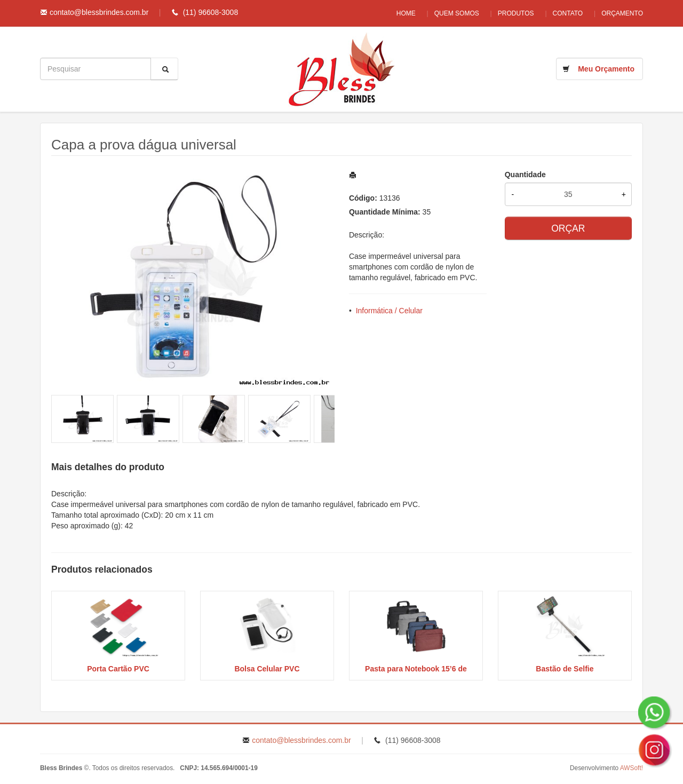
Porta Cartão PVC (118, 669)
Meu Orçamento (606, 69)
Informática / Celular (389, 311)
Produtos (511, 13)
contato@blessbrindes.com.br (99, 12)
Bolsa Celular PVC (267, 669)
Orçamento (622, 13)
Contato (565, 13)
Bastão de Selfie (565, 669)
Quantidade (525, 175)
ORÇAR (568, 228)
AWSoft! (632, 768)
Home (395, 13)
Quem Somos (449, 13)
